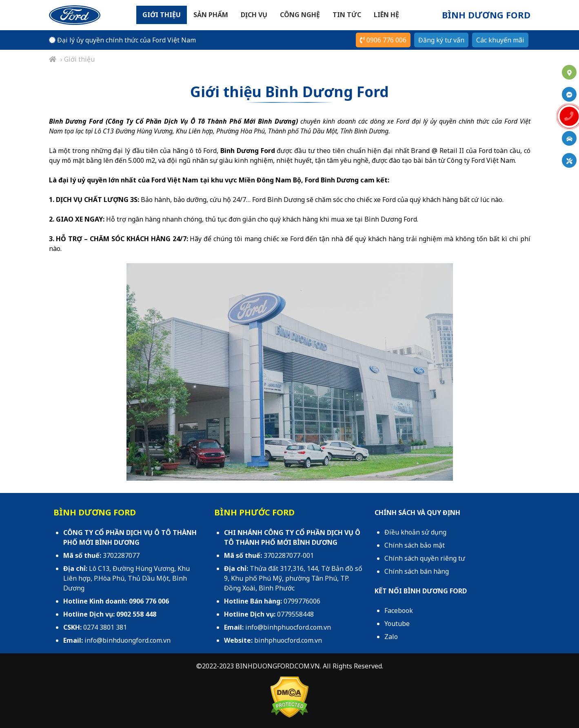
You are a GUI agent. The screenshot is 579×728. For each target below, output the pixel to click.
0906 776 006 (383, 40)
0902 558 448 (136, 614)
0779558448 (295, 614)
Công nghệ (300, 15)
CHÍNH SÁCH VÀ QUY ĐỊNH (417, 513)
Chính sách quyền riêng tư (425, 558)
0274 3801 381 (105, 627)
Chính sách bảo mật (415, 545)
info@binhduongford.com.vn (128, 640)
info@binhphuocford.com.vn (288, 627)
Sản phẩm (211, 15)
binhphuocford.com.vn (288, 640)
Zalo (391, 637)
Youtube (397, 624)
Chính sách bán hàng (417, 571)
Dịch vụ (254, 15)
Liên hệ (386, 15)
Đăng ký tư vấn (441, 40)
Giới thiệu (162, 15)
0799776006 (302, 601)
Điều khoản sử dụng (415, 532)
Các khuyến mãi (500, 40)
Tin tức (347, 15)
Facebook (399, 610)
